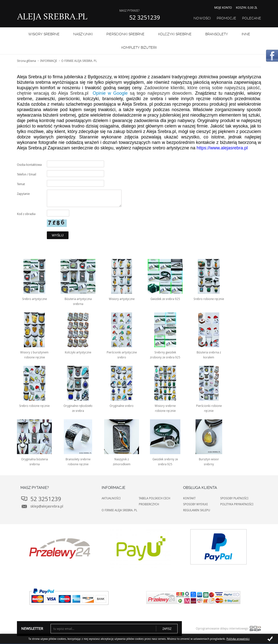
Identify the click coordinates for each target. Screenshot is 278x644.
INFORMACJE (49, 61)
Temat (21, 184)
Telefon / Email (27, 174)
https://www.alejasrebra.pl (222, 148)
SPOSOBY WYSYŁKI (195, 504)
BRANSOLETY (217, 34)
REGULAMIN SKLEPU (197, 510)
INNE (246, 34)
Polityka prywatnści (238, 639)
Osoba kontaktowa (29, 165)
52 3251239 (145, 17)
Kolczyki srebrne (175, 34)
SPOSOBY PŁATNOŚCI (234, 498)
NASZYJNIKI (83, 34)
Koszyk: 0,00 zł (247, 7)
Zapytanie (23, 194)
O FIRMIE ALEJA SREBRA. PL (119, 510)
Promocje (226, 18)
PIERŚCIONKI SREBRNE (125, 34)
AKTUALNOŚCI (111, 498)
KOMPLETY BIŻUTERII (139, 47)
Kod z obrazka (26, 214)
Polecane (252, 18)
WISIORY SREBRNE (44, 34)
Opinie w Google (110, 93)
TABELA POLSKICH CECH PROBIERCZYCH (154, 501)
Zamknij (270, 639)
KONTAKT (189, 498)
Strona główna (26, 61)
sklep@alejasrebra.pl (47, 506)
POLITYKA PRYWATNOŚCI (237, 504)
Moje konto (223, 7)
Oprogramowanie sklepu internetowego (228, 630)
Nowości (202, 18)
